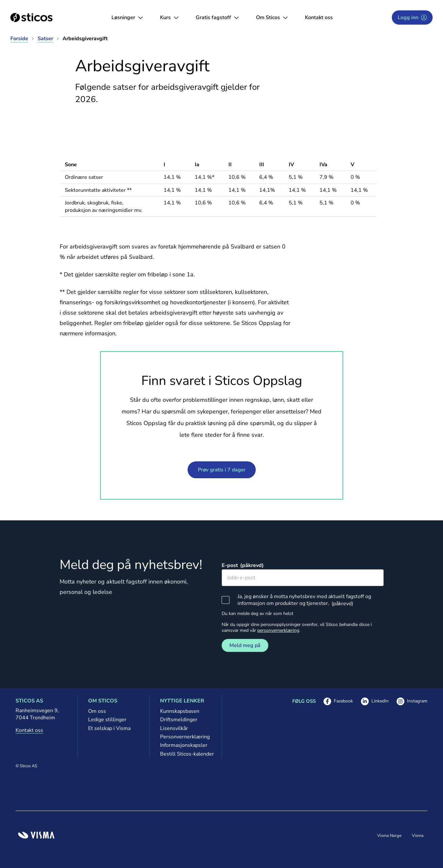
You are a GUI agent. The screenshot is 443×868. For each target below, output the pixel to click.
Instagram (412, 701)
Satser (45, 39)
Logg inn (412, 17)
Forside (19, 39)
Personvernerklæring (185, 737)
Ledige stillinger (107, 720)
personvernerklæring (278, 630)
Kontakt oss (319, 17)
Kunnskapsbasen (180, 711)
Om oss (97, 711)
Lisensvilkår (174, 728)
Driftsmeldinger (179, 720)
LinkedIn (375, 701)
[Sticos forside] (31, 17)
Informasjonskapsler (184, 745)
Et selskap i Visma (109, 728)
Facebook (338, 701)
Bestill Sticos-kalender (186, 754)
